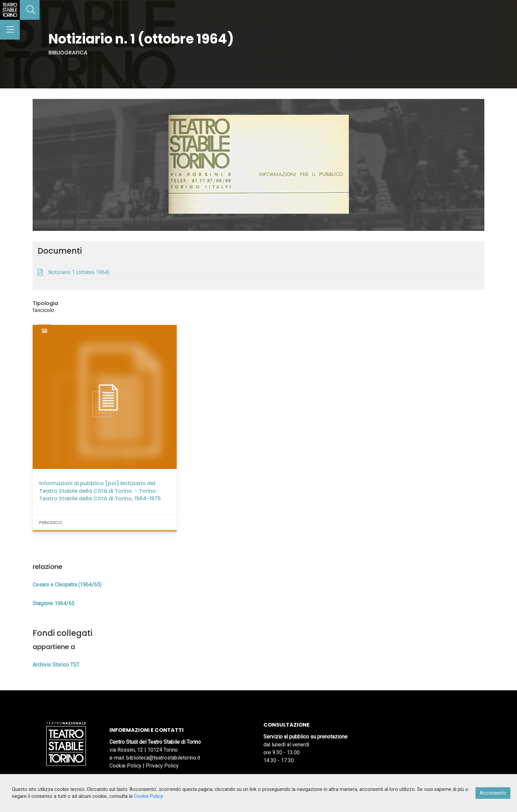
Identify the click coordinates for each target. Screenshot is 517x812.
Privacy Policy (162, 766)
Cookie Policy (125, 766)
